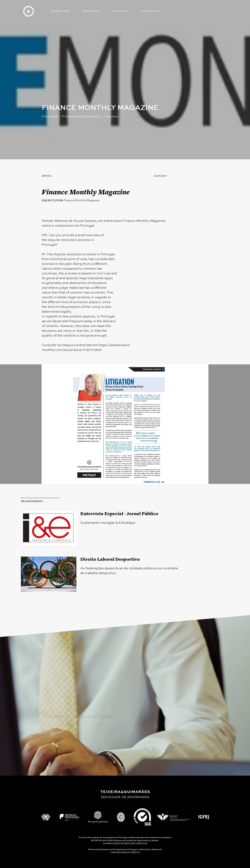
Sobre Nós (60, 11)
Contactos (151, 11)
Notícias (120, 11)
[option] (125, 424)
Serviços (91, 11)
